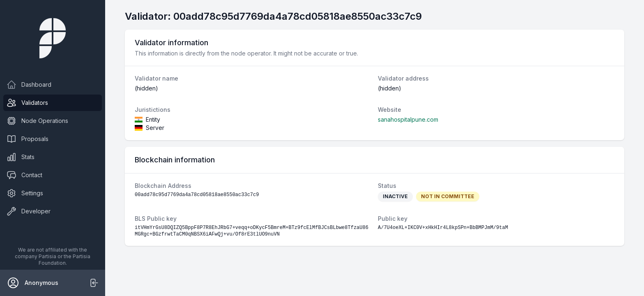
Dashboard (29, 85)
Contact (24, 175)
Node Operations (37, 121)
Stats (21, 157)
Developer (29, 211)
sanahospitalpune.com (408, 119)
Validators (27, 103)
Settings (25, 193)
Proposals (28, 139)
